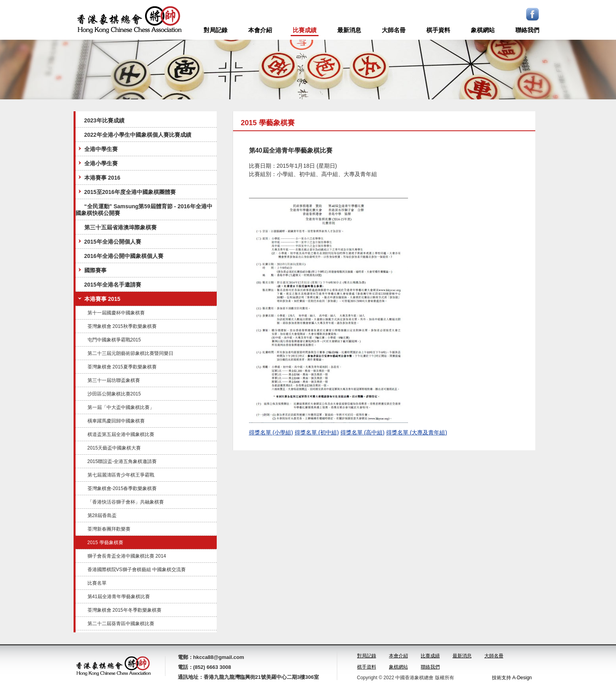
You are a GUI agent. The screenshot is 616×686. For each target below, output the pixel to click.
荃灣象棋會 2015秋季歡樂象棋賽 (122, 326)
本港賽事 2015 (98, 299)
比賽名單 (97, 583)
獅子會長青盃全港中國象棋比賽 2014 (127, 556)
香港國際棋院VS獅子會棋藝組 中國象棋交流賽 (137, 570)
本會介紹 (260, 30)
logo (129, 20)
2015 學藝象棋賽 (105, 543)
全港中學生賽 (97, 149)
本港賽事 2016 (98, 177)
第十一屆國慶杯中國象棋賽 (116, 313)
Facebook (532, 14)
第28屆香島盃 (102, 515)
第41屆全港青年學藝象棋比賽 (119, 597)
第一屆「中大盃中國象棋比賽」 (121, 407)
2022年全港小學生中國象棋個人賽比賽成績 (138, 135)
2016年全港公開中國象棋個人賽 (124, 256)
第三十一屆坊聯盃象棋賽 (114, 380)
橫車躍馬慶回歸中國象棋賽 (116, 421)
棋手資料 (438, 30)
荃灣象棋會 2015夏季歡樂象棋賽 (122, 367)
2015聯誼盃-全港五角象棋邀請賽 (122, 461)
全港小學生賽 (97, 163)
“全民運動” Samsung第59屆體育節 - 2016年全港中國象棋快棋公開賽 (144, 210)
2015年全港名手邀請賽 (113, 285)
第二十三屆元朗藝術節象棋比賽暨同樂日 (130, 353)
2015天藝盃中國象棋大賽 (114, 448)
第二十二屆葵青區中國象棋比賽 (121, 624)
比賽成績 (305, 30)
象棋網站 (483, 30)
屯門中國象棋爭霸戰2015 (114, 340)
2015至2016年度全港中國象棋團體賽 (126, 192)
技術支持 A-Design (512, 678)
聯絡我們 (527, 30)
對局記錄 (216, 30)
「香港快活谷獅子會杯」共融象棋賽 (126, 502)
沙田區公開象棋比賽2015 (114, 394)
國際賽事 (91, 270)
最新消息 (349, 30)
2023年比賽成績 (104, 120)
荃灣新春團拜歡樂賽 (109, 529)
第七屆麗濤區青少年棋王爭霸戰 (121, 475)
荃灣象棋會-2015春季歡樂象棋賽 (122, 488)
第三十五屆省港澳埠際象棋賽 (120, 227)
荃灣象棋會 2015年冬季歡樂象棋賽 (124, 610)
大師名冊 (394, 30)
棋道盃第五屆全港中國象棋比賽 (121, 434)
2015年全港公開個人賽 (109, 241)
